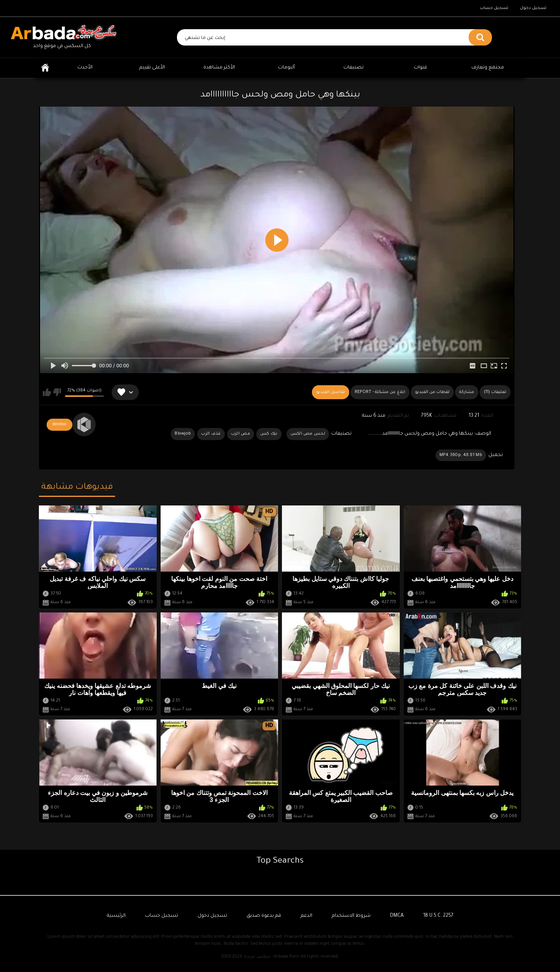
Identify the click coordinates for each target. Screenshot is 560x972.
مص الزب (241, 434)
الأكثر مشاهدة (219, 68)
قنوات (420, 68)
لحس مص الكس (308, 434)
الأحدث (85, 68)
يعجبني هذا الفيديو (47, 392)
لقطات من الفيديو (432, 392)
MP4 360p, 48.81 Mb (461, 455)
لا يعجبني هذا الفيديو (57, 392)
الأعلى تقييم (152, 68)
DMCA (397, 916)
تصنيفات (353, 68)
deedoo (59, 425)
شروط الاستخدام (351, 916)
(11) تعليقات (495, 392)
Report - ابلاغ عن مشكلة (380, 392)
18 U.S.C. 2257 (438, 916)
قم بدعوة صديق (264, 916)
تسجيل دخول (533, 8)
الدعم (306, 916)
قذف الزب (211, 434)
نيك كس (269, 434)
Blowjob (183, 434)
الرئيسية (45, 68)
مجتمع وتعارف (488, 68)
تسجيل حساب (494, 8)
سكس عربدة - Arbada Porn (271, 957)
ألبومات (286, 68)
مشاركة (467, 392)
